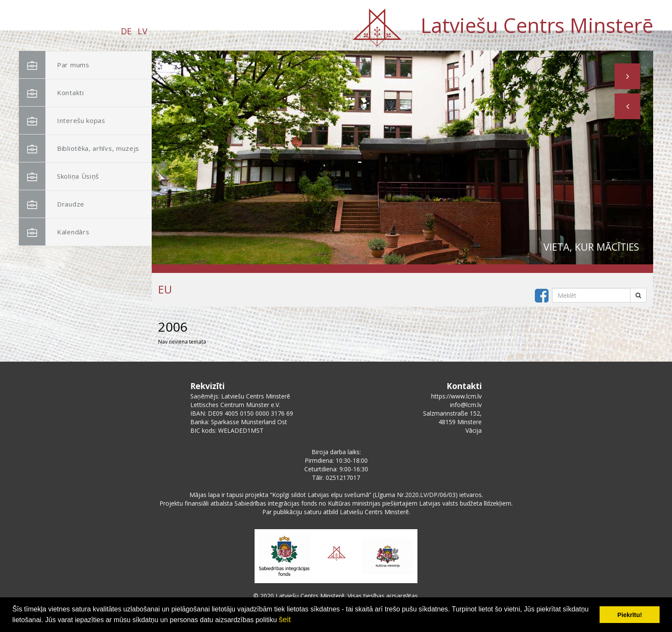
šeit (285, 620)
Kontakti (51, 93)
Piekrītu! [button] (630, 615)
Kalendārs (54, 232)
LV (142, 31)
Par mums (54, 65)
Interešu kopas (62, 121)
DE (126, 31)
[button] (627, 106)
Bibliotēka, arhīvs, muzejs (79, 148)
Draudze (52, 204)
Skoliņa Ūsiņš (59, 176)
